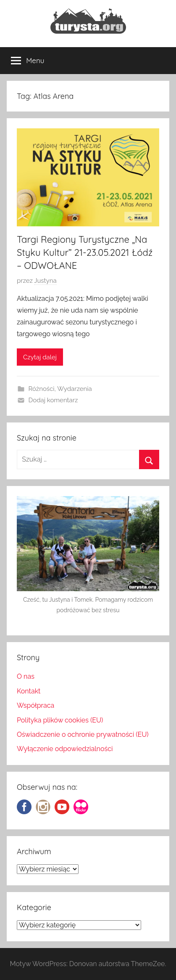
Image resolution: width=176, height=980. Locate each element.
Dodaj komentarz (53, 400)
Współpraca (35, 705)
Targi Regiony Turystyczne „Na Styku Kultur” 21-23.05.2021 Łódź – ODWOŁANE (85, 252)
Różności (42, 389)
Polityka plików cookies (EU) (60, 720)
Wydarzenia (74, 389)
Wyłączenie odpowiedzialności (65, 749)
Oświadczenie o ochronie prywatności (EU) (83, 734)
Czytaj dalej (40, 357)
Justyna (45, 281)
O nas (26, 676)
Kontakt (29, 691)
